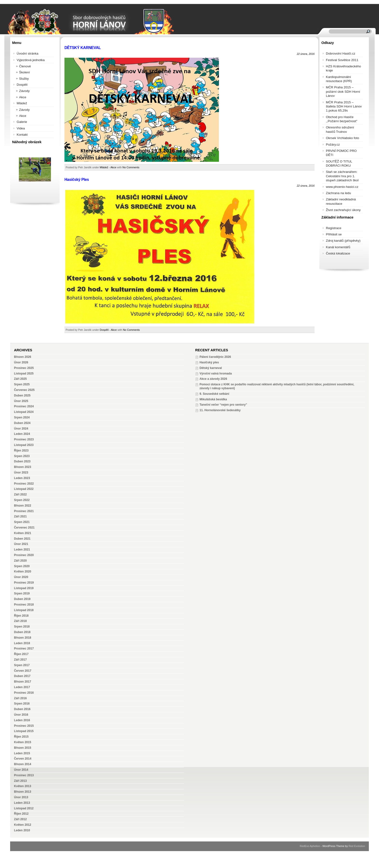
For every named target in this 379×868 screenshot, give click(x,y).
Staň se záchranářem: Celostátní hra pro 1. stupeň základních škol (342, 176)
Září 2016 (20, 698)
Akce (23, 97)
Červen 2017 (23, 671)
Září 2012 (20, 819)
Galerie (22, 122)
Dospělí (22, 85)
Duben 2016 (22, 709)
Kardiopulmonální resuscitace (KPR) (339, 79)
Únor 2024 (21, 429)
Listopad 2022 (24, 489)
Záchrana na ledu (338, 193)
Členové (25, 66)
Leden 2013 (22, 803)
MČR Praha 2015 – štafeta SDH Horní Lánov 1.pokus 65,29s (344, 106)
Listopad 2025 (24, 374)
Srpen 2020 (22, 566)
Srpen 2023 (22, 456)
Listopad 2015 (24, 731)
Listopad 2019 (24, 588)
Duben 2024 (22, 423)
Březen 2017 (23, 682)
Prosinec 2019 (24, 583)
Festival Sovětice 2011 (342, 60)
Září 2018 (20, 621)
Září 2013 (20, 781)
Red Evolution (357, 846)
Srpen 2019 (22, 593)
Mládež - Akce (108, 167)
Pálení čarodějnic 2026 (215, 357)
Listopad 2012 (24, 808)
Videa (21, 128)
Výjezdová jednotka (31, 60)
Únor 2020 (21, 577)
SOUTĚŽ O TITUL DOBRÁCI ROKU (339, 163)
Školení (25, 72)
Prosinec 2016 (24, 693)
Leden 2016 (22, 720)
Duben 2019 (22, 599)
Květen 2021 (23, 533)
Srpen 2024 (22, 417)
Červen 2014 (23, 759)
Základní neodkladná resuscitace (341, 201)
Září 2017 (20, 660)
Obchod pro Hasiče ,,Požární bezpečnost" (342, 119)
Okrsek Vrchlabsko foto (343, 138)
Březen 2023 (23, 467)
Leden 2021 (22, 550)
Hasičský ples (209, 362)
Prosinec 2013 (24, 775)
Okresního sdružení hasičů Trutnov (340, 129)
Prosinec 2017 (24, 649)
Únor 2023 (21, 473)
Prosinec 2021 (24, 511)
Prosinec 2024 (24, 406)
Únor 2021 (21, 544)
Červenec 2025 (24, 390)
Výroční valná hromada (216, 374)
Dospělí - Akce (108, 330)
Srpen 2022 (22, 500)
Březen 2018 (23, 638)
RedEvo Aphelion (310, 846)
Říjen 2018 (21, 616)
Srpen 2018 (22, 627)
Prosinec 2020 (24, 555)
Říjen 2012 (21, 814)
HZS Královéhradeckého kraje (344, 68)
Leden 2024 (22, 434)
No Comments (131, 167)
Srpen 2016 (22, 704)
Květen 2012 (23, 825)
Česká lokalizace (338, 253)
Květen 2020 (23, 572)
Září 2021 (20, 516)
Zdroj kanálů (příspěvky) (343, 241)
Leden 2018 (22, 643)
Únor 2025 (21, 401)
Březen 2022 (23, 506)
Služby (24, 79)
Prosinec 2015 (24, 726)
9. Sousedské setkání (214, 394)
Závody (24, 91)
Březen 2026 (23, 357)
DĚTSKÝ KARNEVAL (83, 48)
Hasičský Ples (77, 180)
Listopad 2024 (24, 412)
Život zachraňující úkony (343, 210)
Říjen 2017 (21, 654)
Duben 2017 (22, 676)
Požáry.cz (333, 145)
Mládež (22, 103)
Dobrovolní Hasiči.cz (341, 53)
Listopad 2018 (24, 610)
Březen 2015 (23, 748)
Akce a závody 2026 (213, 379)
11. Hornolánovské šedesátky (220, 410)
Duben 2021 (22, 539)
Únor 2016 (21, 715)
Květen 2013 (23, 786)
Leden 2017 (22, 687)
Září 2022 (20, 494)
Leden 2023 (22, 478)
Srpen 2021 (22, 522)
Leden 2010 (22, 830)
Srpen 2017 (22, 665)
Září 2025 (20, 379)
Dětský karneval (211, 368)
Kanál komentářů (338, 247)
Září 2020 (20, 561)
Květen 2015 (23, 742)
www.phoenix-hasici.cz (342, 187)
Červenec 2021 (24, 528)
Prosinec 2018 (24, 605)
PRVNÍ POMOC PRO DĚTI (341, 153)
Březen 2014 (23, 764)
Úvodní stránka (28, 53)
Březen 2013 (23, 792)
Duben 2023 (22, 461)
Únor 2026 (21, 362)
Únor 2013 (21, 797)
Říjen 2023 (21, 451)
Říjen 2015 (21, 737)
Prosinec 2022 (24, 484)
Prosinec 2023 (24, 439)
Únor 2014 (21, 770)
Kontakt (22, 135)
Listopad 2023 (24, 445)
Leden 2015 (22, 753)
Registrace (334, 228)
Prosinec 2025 (24, 368)
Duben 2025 (22, 395)
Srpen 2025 (22, 384)
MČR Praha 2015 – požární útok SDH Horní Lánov (343, 92)
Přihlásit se (334, 234)
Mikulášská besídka (213, 399)
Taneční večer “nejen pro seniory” (223, 405)
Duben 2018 (22, 632)
